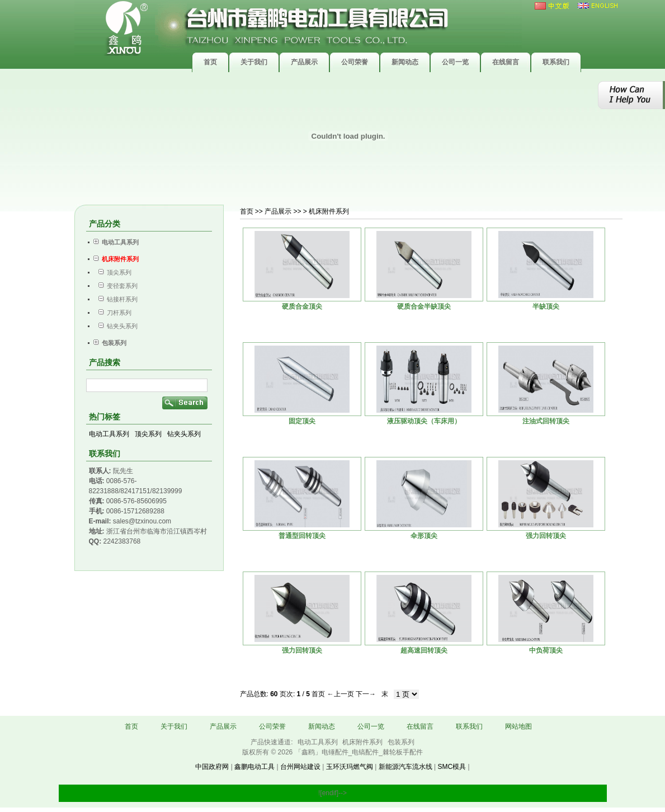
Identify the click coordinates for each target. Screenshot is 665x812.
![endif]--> (332, 793)
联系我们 (469, 726)
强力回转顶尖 (546, 536)
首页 (247, 211)
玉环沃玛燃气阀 (350, 767)
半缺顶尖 (546, 306)
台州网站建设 (300, 767)
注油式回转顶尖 (546, 421)
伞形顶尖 (424, 536)
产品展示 (223, 726)
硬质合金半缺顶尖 (424, 306)
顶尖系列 (112, 272)
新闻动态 (322, 726)
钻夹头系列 (115, 326)
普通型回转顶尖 (302, 536)
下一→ (366, 694)
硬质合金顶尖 (302, 306)
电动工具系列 (109, 434)
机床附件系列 (363, 742)
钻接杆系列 (115, 299)
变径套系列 (115, 286)
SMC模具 (452, 767)
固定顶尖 (302, 421)
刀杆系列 (112, 313)
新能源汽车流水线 (405, 767)
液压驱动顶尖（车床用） (424, 421)
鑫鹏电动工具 (254, 767)
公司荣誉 (272, 726)
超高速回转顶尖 (424, 650)
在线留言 (420, 726)
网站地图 (518, 726)
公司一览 (371, 726)
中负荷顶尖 (546, 650)
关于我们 (174, 726)
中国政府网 (212, 767)
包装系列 (401, 742)
